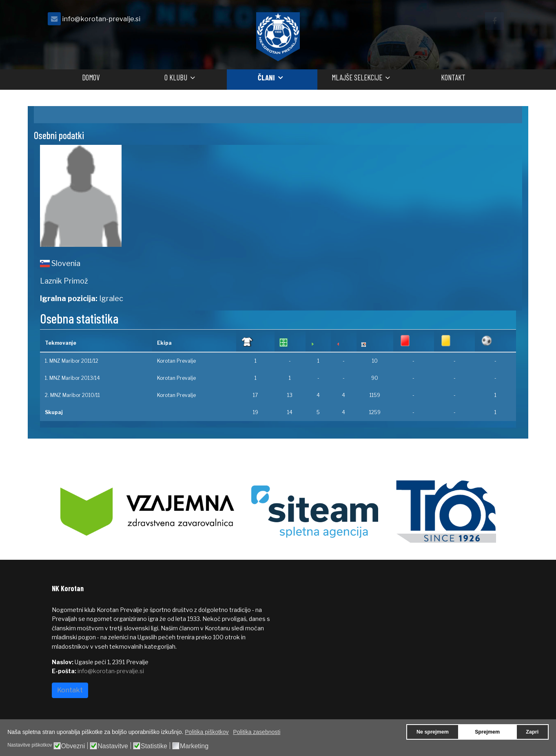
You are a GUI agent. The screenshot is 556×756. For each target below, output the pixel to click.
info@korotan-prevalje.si (101, 19)
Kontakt (453, 77)
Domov (91, 77)
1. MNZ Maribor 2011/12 (72, 361)
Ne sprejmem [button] (433, 732)
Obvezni (73, 746)
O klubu (176, 77)
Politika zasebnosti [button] (257, 732)
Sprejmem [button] (487, 732)
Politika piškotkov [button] (207, 732)
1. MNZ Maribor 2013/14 (72, 378)
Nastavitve (113, 746)
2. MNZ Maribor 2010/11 (72, 395)
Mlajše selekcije (357, 77)
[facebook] (494, 21)
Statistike (154, 746)
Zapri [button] (532, 732)
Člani (266, 77)
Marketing (194, 746)
